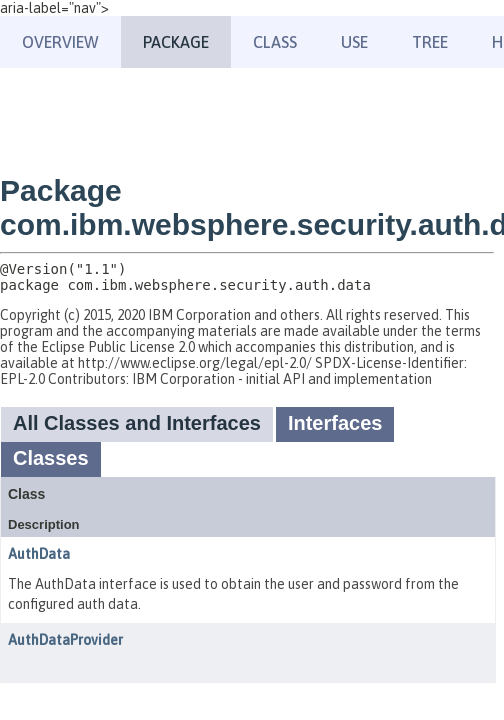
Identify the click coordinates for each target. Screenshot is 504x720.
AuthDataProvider (65, 640)
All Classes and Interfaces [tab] (137, 423)
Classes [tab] (51, 458)
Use (354, 42)
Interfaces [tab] (335, 423)
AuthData (39, 554)
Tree (430, 42)
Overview (60, 42)
